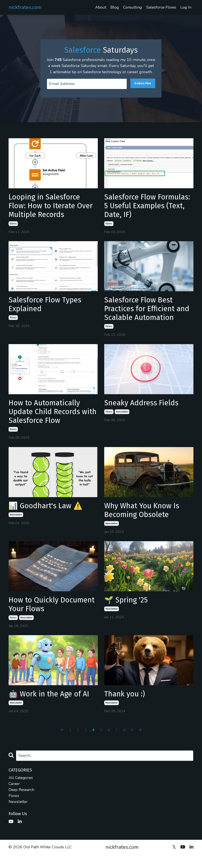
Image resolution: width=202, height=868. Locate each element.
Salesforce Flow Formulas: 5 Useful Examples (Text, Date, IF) (147, 213)
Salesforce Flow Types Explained (47, 312)
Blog (115, 7)
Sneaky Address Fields (143, 412)
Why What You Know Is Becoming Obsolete (144, 521)
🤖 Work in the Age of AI (51, 707)
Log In (186, 7)
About (101, 7)
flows (13, 231)
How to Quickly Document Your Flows (47, 616)
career (14, 797)
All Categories (21, 790)
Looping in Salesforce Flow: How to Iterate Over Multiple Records (47, 213)
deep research (22, 803)
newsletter (122, 421)
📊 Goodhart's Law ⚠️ (47, 516)
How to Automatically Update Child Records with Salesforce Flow (47, 421)
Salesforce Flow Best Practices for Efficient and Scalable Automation (149, 317)
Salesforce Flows (161, 7)
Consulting (133, 7)
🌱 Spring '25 (127, 612)
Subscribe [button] (143, 89)
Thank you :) (126, 707)
